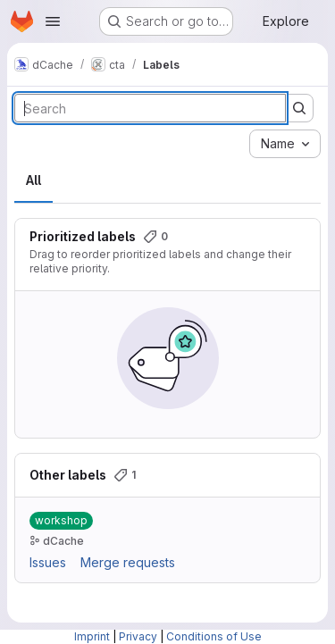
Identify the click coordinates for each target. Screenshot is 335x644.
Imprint (92, 636)
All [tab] (33, 180)
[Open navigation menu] (53, 21)
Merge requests (128, 562)
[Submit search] (299, 108)
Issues (48, 562)
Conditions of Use (214, 636)
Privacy (138, 636)
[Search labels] (150, 108)
